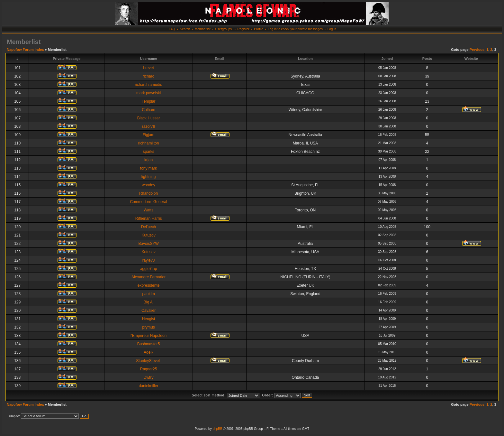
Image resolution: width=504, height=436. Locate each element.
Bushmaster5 (149, 344)
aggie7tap (149, 269)
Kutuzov (148, 235)
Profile (258, 29)
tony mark (149, 168)
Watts (148, 210)
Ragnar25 (149, 369)
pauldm (148, 294)
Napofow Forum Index (25, 50)
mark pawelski (148, 93)
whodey (148, 185)
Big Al (149, 302)
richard (149, 76)
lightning (149, 177)
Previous (477, 50)
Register (243, 29)
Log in (332, 29)
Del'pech (148, 227)
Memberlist (203, 29)
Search (185, 29)
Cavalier (148, 311)
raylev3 (149, 260)
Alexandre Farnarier (148, 277)
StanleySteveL (148, 361)
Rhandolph (148, 193)
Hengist (149, 319)
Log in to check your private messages (295, 29)
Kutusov (148, 252)
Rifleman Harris (149, 218)
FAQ (172, 29)
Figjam (148, 135)
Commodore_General (148, 202)
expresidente (149, 285)
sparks (148, 152)
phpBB (217, 429)
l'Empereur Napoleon (148, 336)
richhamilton (149, 143)
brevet (148, 68)
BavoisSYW (148, 244)
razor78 (149, 126)
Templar (149, 101)
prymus (148, 327)
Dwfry (149, 377)
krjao (148, 160)
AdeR (148, 352)
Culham (148, 110)
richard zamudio (148, 85)
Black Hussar (149, 118)
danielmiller (149, 386)
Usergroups (223, 29)
